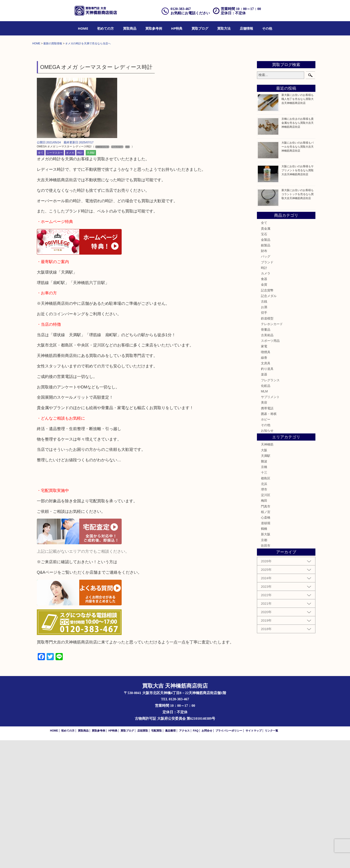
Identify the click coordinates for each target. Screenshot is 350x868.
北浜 (264, 612)
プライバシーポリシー (229, 858)
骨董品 (266, 458)
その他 (267, 28)
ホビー (266, 547)
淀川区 (266, 623)
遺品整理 (170, 858)
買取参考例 (154, 28)
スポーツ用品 (270, 469)
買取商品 (130, 28)
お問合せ (207, 858)
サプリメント (270, 525)
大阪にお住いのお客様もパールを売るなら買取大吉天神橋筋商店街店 (298, 274)
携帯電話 (267, 536)
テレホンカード (272, 452)
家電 (264, 474)
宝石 (264, 362)
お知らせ (267, 559)
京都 (264, 668)
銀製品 (266, 373)
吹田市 (266, 674)
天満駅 (91, 281)
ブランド (267, 390)
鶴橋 (264, 657)
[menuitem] (83, 28)
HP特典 (177, 28)
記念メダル (269, 424)
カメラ (266, 401)
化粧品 (266, 514)
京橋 (264, 595)
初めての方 (105, 28)
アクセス (184, 858)
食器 (264, 407)
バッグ (266, 384)
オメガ (70, 281)
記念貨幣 (267, 418)
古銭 (264, 429)
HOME (83, 28)
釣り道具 (267, 497)
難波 (264, 589)
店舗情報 (246, 28)
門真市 (266, 634)
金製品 (266, 368)
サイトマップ (254, 858)
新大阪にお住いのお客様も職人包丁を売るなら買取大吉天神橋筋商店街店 (298, 227)
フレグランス (270, 508)
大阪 (264, 578)
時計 (80, 281)
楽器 (264, 502)
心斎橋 (266, 645)
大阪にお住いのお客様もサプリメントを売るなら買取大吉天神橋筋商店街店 (298, 298)
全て (41, 281)
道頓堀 (266, 651)
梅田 (264, 629)
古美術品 (267, 463)
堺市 (264, 617)
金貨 (264, 412)
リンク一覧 (271, 858)
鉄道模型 (267, 446)
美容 (264, 530)
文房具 (266, 491)
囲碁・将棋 (269, 542)
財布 (264, 379)
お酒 (264, 435)
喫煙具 (266, 480)
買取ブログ (200, 28)
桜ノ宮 (266, 640)
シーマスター (55, 281)
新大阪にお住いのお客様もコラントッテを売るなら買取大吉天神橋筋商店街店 (298, 322)
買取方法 (224, 28)
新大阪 (266, 662)
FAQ (196, 858)
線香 (264, 486)
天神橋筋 (267, 572)
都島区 (266, 606)
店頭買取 (143, 858)
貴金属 (266, 356)
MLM (264, 519)
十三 (264, 600)
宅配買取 (156, 858)
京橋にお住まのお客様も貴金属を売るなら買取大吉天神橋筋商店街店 (298, 251)
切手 (264, 441)
